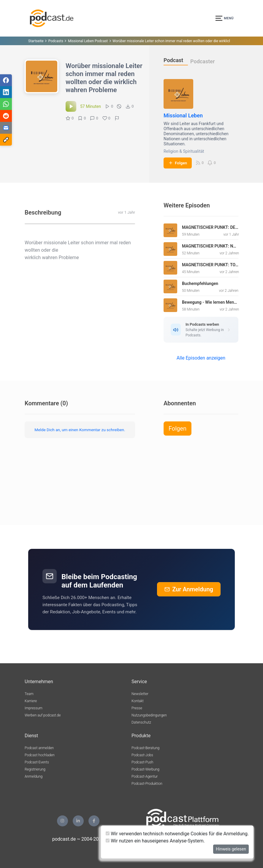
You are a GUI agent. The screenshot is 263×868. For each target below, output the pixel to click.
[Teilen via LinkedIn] (6, 92)
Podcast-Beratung (145, 748)
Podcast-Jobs (142, 755)
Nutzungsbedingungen (149, 715)
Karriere (31, 701)
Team (29, 694)
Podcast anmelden (39, 748)
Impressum (34, 708)
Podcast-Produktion (147, 784)
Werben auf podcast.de (43, 715)
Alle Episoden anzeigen (201, 358)
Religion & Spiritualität (184, 151)
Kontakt (138, 701)
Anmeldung (34, 776)
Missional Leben (183, 115)
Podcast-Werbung (145, 769)
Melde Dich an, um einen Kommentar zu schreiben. (80, 430)
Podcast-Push (142, 762)
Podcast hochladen (40, 755)
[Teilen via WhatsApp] (6, 104)
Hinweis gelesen (231, 849)
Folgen (178, 163)
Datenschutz (141, 722)
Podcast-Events (37, 762)
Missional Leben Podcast (88, 41)
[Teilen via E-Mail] (6, 128)
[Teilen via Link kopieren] (6, 140)
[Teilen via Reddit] (6, 116)
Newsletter (140, 694)
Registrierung (35, 769)
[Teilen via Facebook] (6, 80)
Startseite (36, 41)
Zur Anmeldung (189, 589)
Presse (137, 708)
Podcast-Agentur (145, 776)
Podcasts (56, 41)
